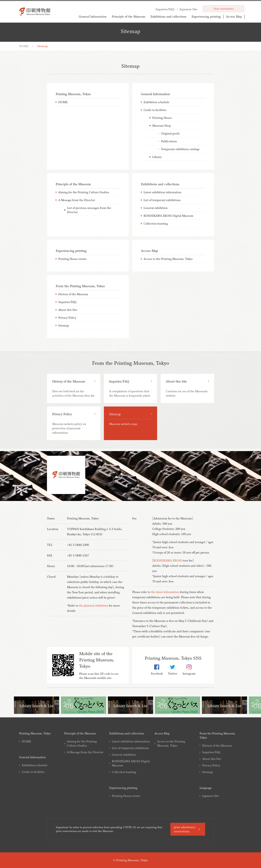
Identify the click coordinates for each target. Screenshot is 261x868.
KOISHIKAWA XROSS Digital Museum (131, 763)
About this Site (212, 759)
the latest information (165, 592)
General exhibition (124, 755)
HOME (24, 46)
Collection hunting (124, 772)
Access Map (234, 17)
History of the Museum (217, 746)
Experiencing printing (206, 16)
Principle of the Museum (128, 16)
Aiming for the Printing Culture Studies (82, 743)
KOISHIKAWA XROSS (168, 560)
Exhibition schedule (35, 765)
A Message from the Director (85, 752)
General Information (93, 16)
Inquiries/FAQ (211, 752)
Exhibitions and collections (168, 16)
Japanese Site (211, 796)
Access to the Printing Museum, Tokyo (171, 743)
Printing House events (126, 796)
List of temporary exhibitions (130, 748)
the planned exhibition (94, 606)
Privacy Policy (211, 765)
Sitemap (207, 772)
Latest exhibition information (131, 741)
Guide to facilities (33, 772)
